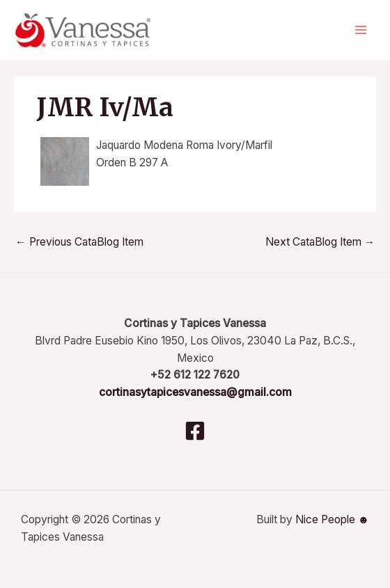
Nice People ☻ (332, 519)
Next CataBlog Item (320, 242)
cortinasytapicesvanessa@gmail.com (195, 392)
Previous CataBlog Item (79, 242)
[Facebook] (195, 431)
